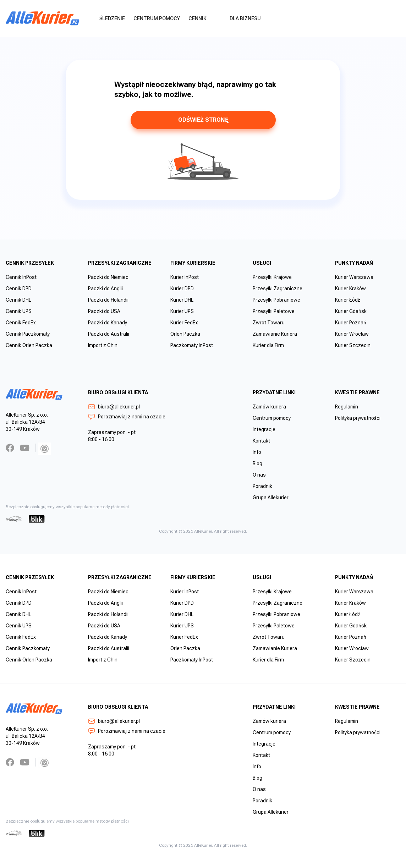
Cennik (197, 18)
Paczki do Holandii (108, 300)
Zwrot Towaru (269, 323)
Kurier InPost (185, 277)
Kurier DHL (182, 300)
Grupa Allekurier (271, 498)
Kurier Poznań (351, 323)
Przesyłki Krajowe (272, 277)
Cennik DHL (18, 300)
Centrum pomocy (157, 18)
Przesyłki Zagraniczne (278, 289)
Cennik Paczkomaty (28, 334)
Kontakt (261, 441)
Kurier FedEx (184, 323)
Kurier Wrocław (352, 334)
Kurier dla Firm (268, 345)
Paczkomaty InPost (192, 345)
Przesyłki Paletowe (274, 311)
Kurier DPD (182, 289)
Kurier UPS (182, 311)
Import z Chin (103, 345)
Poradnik (262, 486)
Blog (257, 463)
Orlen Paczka (185, 334)
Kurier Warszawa (354, 277)
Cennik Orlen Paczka (29, 345)
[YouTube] (25, 448)
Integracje (264, 429)
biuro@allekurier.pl (114, 407)
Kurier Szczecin (353, 345)
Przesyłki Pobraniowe (276, 300)
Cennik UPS (19, 311)
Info (257, 452)
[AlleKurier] (43, 18)
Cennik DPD (19, 289)
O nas (259, 475)
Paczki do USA (104, 311)
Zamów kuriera (269, 407)
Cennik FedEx (21, 323)
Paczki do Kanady (108, 323)
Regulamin (347, 407)
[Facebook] (10, 448)
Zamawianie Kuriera (275, 334)
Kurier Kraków (350, 289)
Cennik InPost (21, 277)
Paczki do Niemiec (108, 277)
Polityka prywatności (358, 418)
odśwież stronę (203, 120)
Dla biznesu (245, 18)
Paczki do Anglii (105, 289)
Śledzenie (112, 18)
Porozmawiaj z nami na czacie (127, 417)
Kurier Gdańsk (351, 311)
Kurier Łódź (348, 300)
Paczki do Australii (109, 334)
